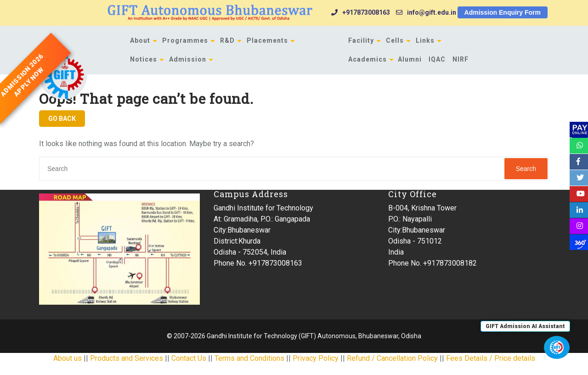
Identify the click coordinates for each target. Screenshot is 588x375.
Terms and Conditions (249, 358)
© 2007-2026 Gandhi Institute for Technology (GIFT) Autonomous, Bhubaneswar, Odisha (294, 336)
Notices (144, 59)
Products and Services (127, 358)
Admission (188, 59)
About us (68, 358)
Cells (395, 40)
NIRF (461, 59)
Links (425, 40)
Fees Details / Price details (491, 358)
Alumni (410, 59)
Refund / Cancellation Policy (392, 358)
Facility (361, 40)
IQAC (437, 59)
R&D (227, 40)
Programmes (185, 40)
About (140, 40)
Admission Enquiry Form (503, 12)
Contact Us (189, 358)
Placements (267, 40)
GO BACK (62, 119)
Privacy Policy (316, 358)
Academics (367, 59)
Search (526, 169)
